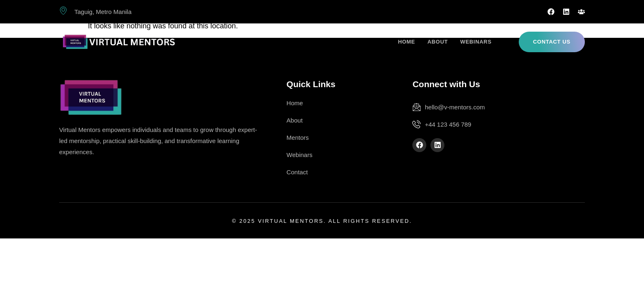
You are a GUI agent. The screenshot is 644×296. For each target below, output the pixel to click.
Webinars (476, 42)
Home (407, 42)
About (438, 42)
